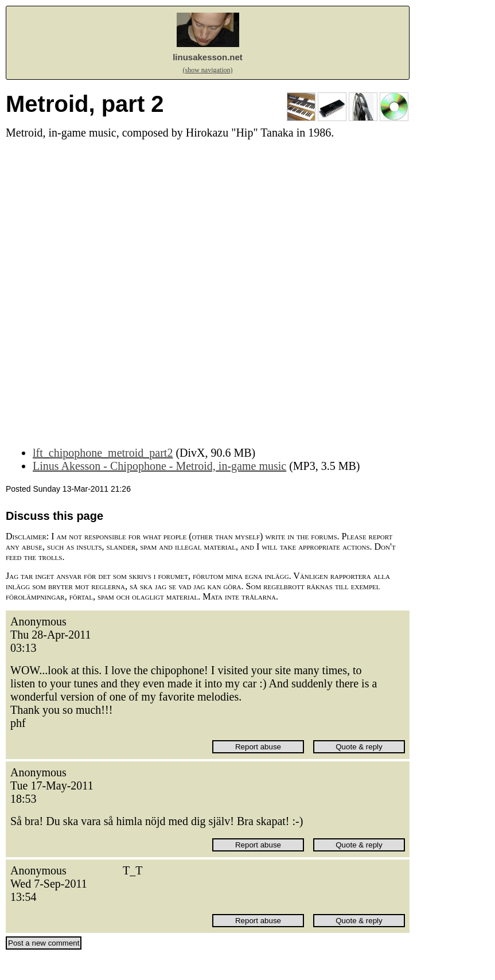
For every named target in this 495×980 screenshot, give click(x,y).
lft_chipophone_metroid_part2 (103, 453)
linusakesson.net (208, 57)
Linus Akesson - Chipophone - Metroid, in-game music (159, 466)
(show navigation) (208, 70)
